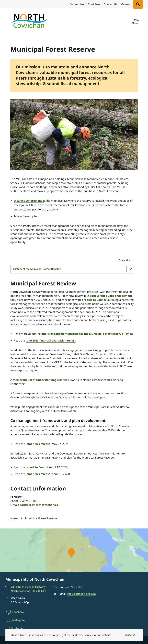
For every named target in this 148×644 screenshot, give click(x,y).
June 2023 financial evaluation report (51, 340)
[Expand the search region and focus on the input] (138, 4)
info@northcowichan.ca (81, 594)
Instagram (15, 620)
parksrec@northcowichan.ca (39, 505)
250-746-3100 (73, 587)
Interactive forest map (29, 201)
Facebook (15, 612)
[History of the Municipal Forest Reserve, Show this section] (72, 269)
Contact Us (111, 4)
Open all (123, 260)
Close (128, 635)
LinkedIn (14, 628)
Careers (126, 4)
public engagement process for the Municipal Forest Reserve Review (87, 334)
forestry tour (31, 216)
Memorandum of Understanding (35, 380)
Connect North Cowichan (85, 4)
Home (14, 518)
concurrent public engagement (111, 296)
